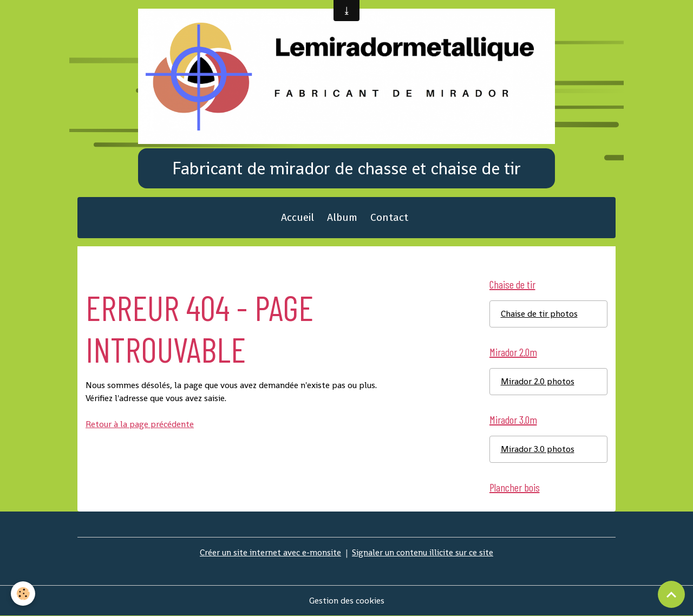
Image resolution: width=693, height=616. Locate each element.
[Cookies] (23, 594)
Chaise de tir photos (539, 314)
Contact (389, 217)
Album (342, 217)
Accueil (298, 217)
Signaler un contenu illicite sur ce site (423, 552)
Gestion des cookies (347, 601)
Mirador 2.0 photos (538, 381)
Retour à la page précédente (140, 424)
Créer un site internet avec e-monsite (270, 552)
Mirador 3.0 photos (538, 449)
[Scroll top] (671, 594)
